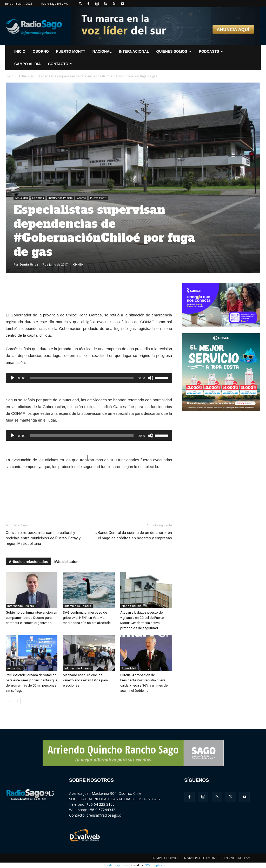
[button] (81, 4)
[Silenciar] (151, 378)
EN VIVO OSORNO (165, 858)
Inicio (10, 76)
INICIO (20, 51)
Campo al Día (28, 64)
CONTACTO (60, 64)
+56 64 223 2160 (100, 804)
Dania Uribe (29, 264)
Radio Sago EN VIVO (55, 4)
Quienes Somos (174, 51)
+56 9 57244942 (101, 810)
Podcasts (211, 51)
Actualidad (26, 76)
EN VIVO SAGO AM (237, 858)
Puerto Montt (71, 51)
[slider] (82, 378)
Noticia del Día (132, 606)
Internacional (134, 51)
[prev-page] (9, 701)
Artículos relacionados (28, 562)
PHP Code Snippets (112, 865)
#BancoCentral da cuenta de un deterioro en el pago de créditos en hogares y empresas (134, 535)
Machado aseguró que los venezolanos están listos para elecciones (85, 680)
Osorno (41, 51)
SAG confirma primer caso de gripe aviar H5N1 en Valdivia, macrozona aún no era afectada (87, 618)
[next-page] (17, 701)
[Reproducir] (12, 378)
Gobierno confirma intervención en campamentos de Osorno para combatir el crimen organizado (31, 618)
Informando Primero (60, 198)
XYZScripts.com (156, 865)
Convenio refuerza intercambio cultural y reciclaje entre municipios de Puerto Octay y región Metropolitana (43, 538)
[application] (89, 378)
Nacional (102, 51)
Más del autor (66, 562)
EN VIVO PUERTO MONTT (201, 858)
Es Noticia (38, 198)
